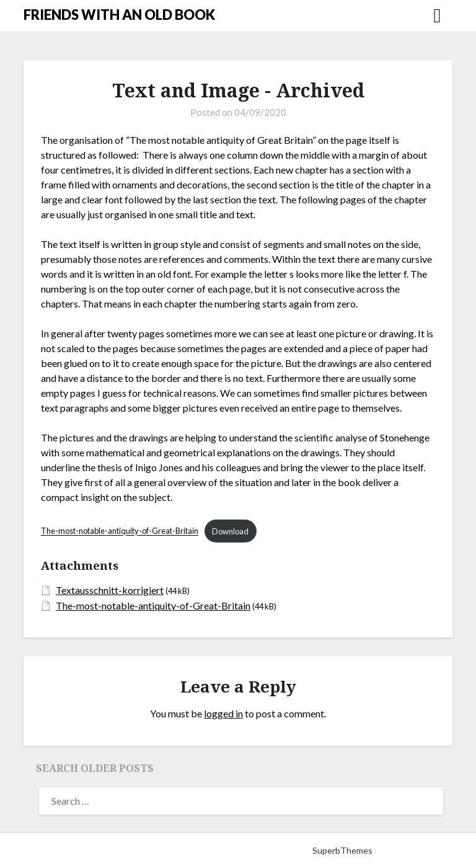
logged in (223, 713)
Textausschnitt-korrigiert (110, 590)
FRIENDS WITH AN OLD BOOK (119, 15)
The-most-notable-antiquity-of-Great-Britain (120, 531)
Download (230, 531)
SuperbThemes (342, 850)
